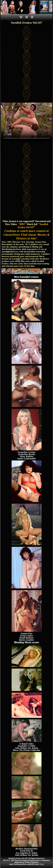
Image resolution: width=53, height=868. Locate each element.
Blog (42, 864)
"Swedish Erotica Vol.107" (33, 226)
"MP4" (22, 224)
